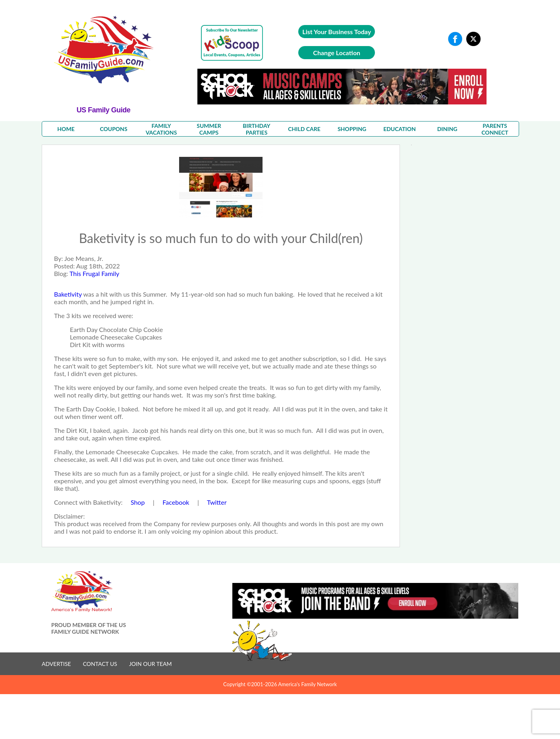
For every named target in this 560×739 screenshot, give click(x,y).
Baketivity (68, 294)
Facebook (177, 502)
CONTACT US (100, 664)
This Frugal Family (94, 273)
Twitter (217, 502)
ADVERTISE (56, 664)
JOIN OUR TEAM (151, 664)
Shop (139, 502)
